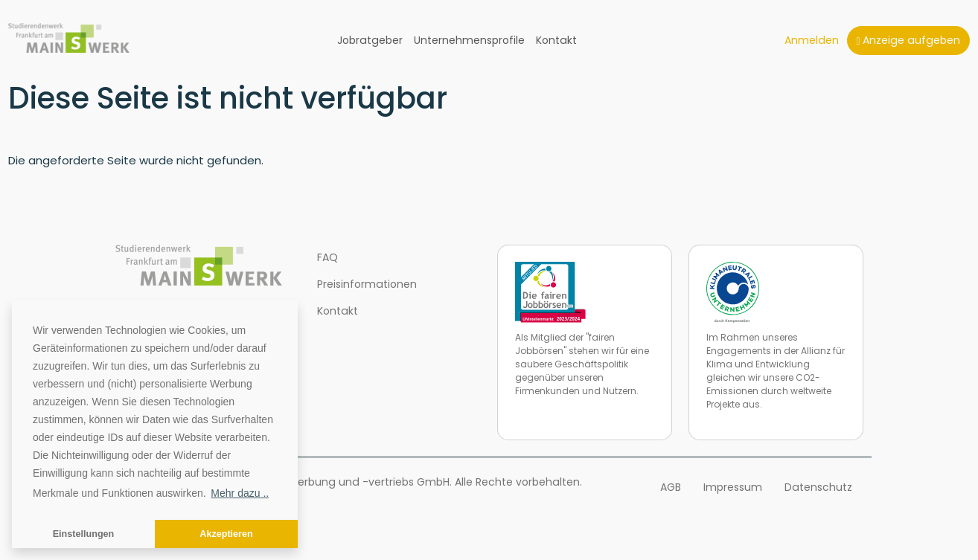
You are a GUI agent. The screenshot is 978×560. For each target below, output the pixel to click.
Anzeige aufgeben (908, 40)
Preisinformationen (367, 284)
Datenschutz (818, 487)
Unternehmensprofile (469, 40)
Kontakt (556, 40)
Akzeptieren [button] (226, 534)
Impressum (733, 487)
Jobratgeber (370, 40)
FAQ (327, 257)
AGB (671, 487)
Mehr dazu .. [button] (240, 493)
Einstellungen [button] (84, 534)
